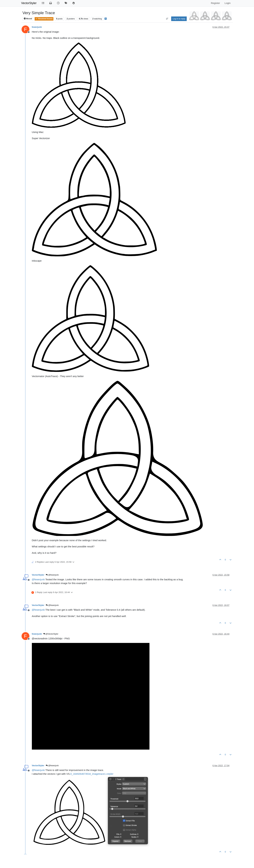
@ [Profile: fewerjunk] (38, 579)
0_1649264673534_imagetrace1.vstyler (92, 774)
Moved (28, 19)
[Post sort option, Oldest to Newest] (167, 19)
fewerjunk (37, 27)
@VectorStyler (51, 634)
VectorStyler (29, 3)
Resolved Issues (44, 19)
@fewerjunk (52, 575)
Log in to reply (179, 19)
